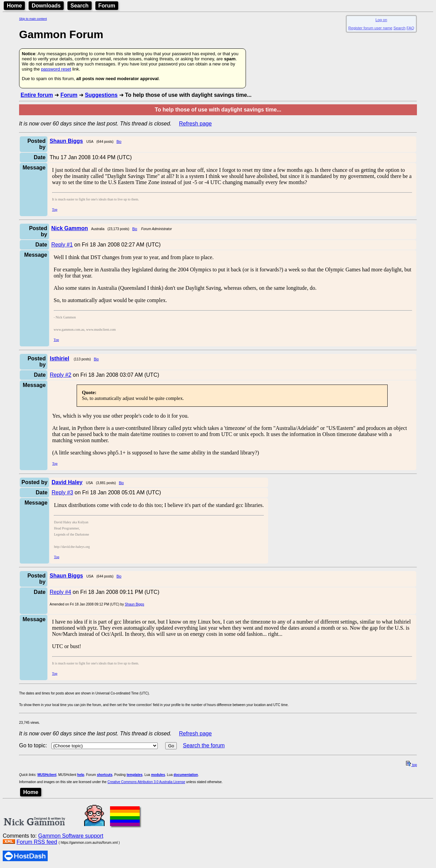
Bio (119, 142)
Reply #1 (62, 245)
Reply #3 (62, 492)
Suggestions (101, 95)
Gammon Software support (71, 836)
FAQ (410, 28)
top (411, 765)
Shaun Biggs (134, 604)
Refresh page (196, 124)
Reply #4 (60, 592)
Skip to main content (33, 19)
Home (14, 6)
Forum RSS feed (37, 842)
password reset (56, 69)
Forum (107, 6)
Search (80, 6)
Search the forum (204, 745)
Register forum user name (370, 28)
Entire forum (37, 95)
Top (55, 209)
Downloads (46, 6)
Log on (381, 20)
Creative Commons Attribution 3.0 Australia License (146, 782)
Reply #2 (60, 375)
